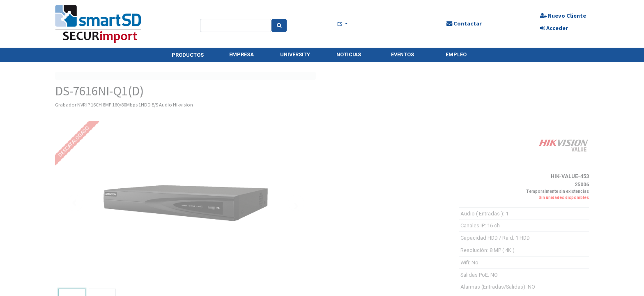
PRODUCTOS (188, 55)
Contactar (462, 23)
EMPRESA (241, 54)
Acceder (550, 28)
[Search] (281, 25)
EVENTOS (402, 54)
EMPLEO (456, 54)
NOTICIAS (349, 54)
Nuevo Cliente (559, 16)
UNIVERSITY (295, 54)
